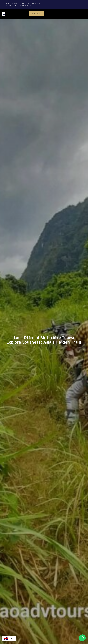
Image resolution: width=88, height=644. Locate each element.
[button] (4, 14)
